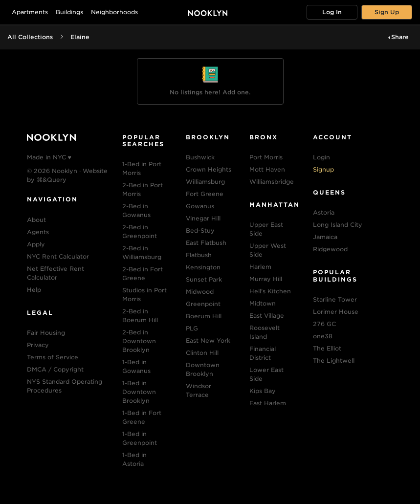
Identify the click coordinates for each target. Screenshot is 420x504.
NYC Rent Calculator (58, 256)
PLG (192, 328)
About (36, 220)
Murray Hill (266, 279)
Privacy (38, 345)
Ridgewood (330, 249)
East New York (208, 340)
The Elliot (327, 348)
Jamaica (325, 237)
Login (321, 157)
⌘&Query (52, 180)
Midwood (200, 292)
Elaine (80, 37)
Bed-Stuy (200, 230)
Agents (38, 232)
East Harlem (268, 403)
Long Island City (338, 225)
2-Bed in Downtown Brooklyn (139, 341)
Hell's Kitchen (270, 291)
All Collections (30, 37)
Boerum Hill (204, 316)
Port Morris (266, 157)
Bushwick (200, 157)
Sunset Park (204, 279)
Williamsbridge (272, 182)
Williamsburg (205, 182)
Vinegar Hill (203, 218)
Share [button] (400, 37)
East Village (267, 316)
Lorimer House (336, 312)
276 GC (324, 324)
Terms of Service (53, 357)
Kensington (203, 267)
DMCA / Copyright (55, 369)
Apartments (30, 12)
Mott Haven (267, 169)
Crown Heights (209, 169)
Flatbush (199, 255)
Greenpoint (203, 304)
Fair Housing (46, 333)
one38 (323, 336)
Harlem (260, 267)
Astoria (324, 212)
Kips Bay (263, 391)
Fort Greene (205, 194)
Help (34, 290)
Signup (323, 169)
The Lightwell (334, 361)
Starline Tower (335, 299)
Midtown (263, 303)
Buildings (69, 12)
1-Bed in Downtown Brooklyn (139, 392)
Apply (36, 244)
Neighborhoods (114, 12)
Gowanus (200, 206)
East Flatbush (206, 243)
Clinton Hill (202, 353)
